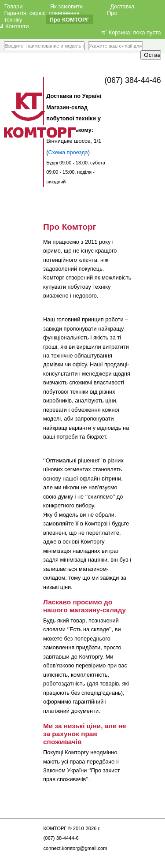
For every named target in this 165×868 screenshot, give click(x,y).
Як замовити (66, 6)
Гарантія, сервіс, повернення (42, 13)
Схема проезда (68, 152)
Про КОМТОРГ (70, 19)
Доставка (122, 6)
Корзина (119, 32)
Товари (13, 6)
